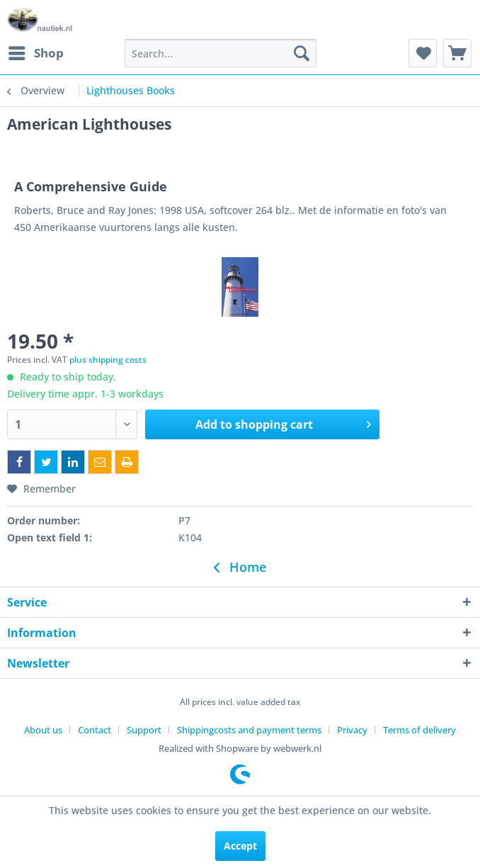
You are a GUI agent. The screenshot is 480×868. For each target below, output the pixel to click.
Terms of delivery (419, 730)
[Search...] (221, 53)
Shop (36, 51)
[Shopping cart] (457, 53)
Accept (240, 846)
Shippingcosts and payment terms (249, 730)
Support (144, 730)
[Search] (302, 53)
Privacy (352, 730)
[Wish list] (423, 53)
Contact (95, 730)
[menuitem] (35, 53)
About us (43, 730)
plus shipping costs (108, 360)
